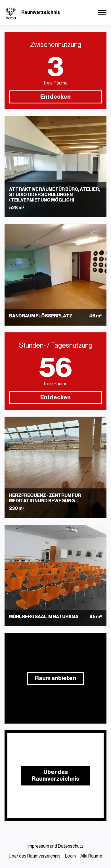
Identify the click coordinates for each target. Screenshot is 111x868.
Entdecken (55, 97)
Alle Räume (91, 856)
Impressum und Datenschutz (55, 846)
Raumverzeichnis (41, 12)
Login (70, 856)
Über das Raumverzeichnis (35, 856)
